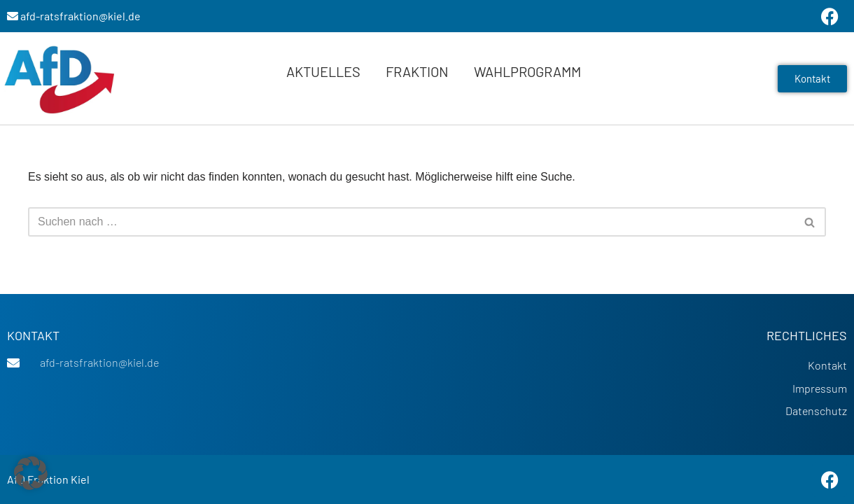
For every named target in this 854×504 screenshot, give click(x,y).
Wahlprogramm (527, 71)
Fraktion (417, 71)
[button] (31, 473)
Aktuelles (323, 71)
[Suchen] (411, 222)
